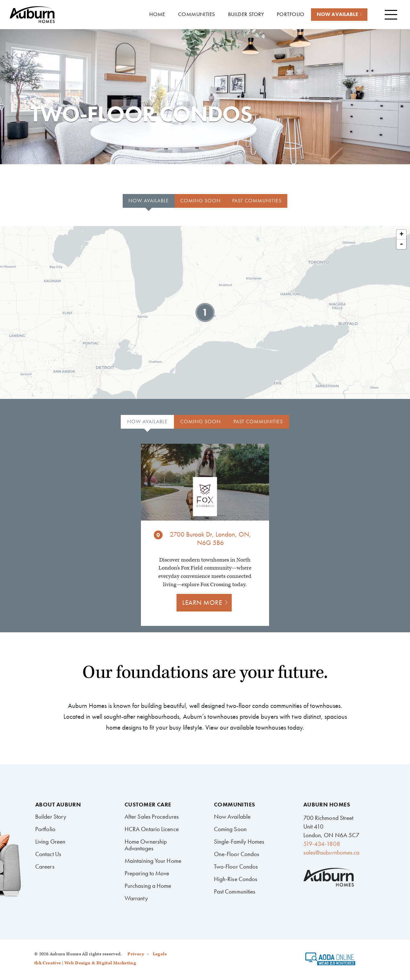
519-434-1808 (322, 844)
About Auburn (58, 805)
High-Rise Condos (236, 879)
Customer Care (148, 805)
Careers (45, 867)
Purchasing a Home (148, 886)
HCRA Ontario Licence (152, 829)
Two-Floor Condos (236, 867)
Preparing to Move (147, 873)
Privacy (136, 954)
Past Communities (235, 891)
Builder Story (51, 817)
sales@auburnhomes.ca (332, 852)
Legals (160, 954)
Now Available (232, 817)
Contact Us (48, 854)
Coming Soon (230, 829)
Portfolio (45, 829)
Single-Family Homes (239, 842)
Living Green (50, 842)
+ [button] (402, 235)
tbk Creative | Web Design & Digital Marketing (85, 963)
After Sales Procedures (152, 817)
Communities (235, 805)
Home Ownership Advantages (146, 845)
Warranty (136, 898)
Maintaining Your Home (153, 861)
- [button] (401, 244)
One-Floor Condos (237, 854)
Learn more (202, 602)
